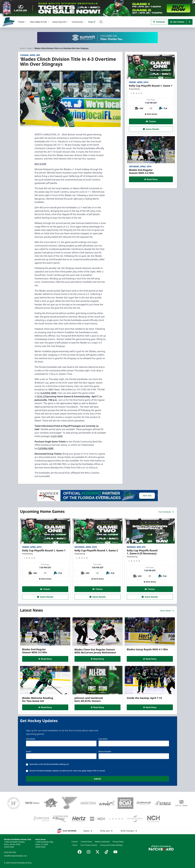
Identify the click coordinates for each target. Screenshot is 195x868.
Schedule (159, 22)
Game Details (151, 129)
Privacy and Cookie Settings (111, 845)
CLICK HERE (57, 436)
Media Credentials (102, 842)
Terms (75, 845)
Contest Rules (86, 842)
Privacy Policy (118, 842)
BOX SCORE (40, 164)
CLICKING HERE (46, 448)
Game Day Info (61, 22)
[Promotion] (97, 8)
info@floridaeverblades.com (15, 856)
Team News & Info (40, 22)
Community (78, 22)
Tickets (23, 22)
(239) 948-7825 (10, 852)
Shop (92, 22)
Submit (98, 779)
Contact (75, 842)
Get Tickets (177, 22)
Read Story (151, 179)
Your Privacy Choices (89, 845)
